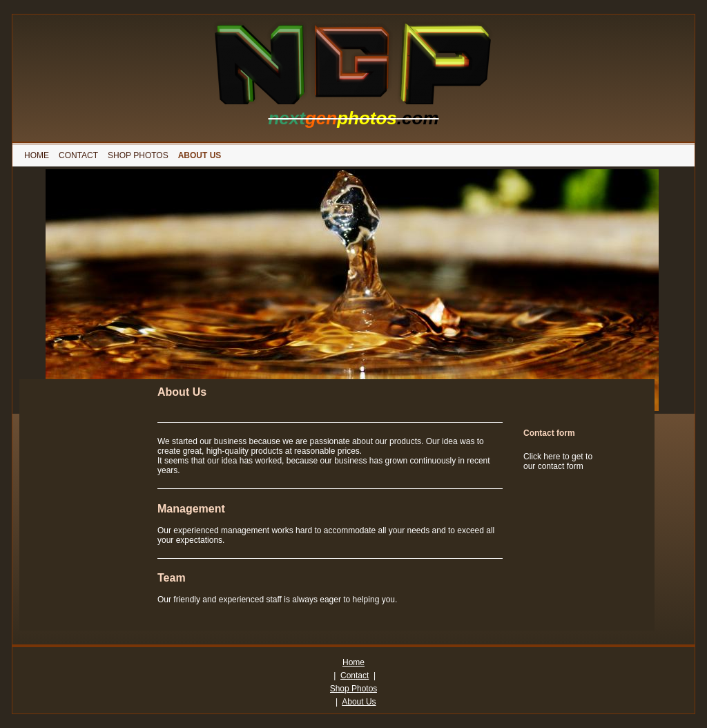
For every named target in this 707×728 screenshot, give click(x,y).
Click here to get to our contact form (558, 461)
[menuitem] (37, 155)
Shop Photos (354, 689)
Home (353, 662)
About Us (359, 702)
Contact (355, 676)
